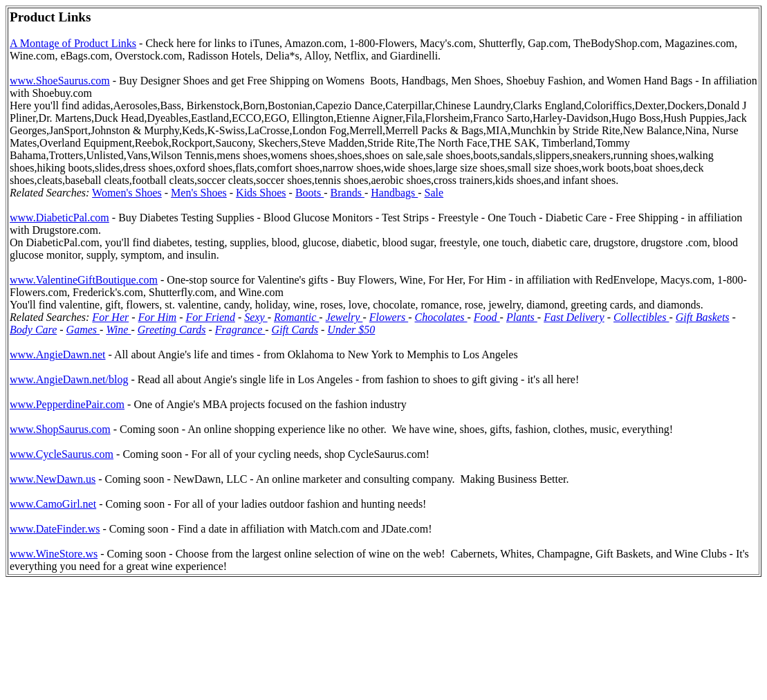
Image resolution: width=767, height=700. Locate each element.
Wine (118, 330)
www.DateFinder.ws (55, 529)
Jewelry (344, 317)
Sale (434, 193)
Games (83, 330)
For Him (158, 317)
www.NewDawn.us (53, 479)
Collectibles (641, 317)
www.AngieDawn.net (57, 354)
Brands (348, 193)
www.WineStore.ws (54, 554)
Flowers (389, 317)
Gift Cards (295, 330)
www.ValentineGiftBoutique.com (84, 280)
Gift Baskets (703, 317)
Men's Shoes (199, 193)
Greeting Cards (172, 330)
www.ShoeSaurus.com (60, 81)
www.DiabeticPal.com (59, 218)
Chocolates (441, 317)
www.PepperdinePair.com (67, 404)
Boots (309, 193)
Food (487, 317)
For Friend (210, 317)
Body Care (33, 330)
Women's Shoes (127, 193)
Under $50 (351, 330)
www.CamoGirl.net (53, 504)
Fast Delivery (574, 317)
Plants (522, 317)
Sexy (256, 317)
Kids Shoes (261, 193)
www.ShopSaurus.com (60, 429)
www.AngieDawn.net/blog (69, 379)
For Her (110, 317)
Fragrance (240, 330)
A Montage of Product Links (73, 43)
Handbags (394, 193)
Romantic (296, 317)
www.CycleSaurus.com (62, 454)
